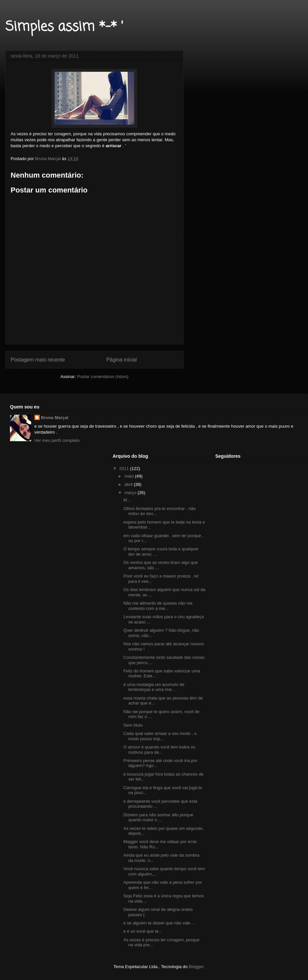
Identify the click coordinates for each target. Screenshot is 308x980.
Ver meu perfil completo (57, 440)
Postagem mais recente (38, 360)
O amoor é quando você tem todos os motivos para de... (159, 750)
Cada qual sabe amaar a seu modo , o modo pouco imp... (160, 736)
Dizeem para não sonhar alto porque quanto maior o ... (158, 817)
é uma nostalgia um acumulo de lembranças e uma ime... (154, 687)
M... (127, 500)
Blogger (196, 967)
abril (129, 484)
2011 (125, 469)
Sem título (133, 725)
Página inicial (122, 360)
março (131, 493)
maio (130, 476)
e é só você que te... (143, 931)
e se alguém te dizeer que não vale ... (159, 923)
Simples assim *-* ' (64, 27)
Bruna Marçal (55, 418)
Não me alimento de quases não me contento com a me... (158, 606)
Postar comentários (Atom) (103, 377)
